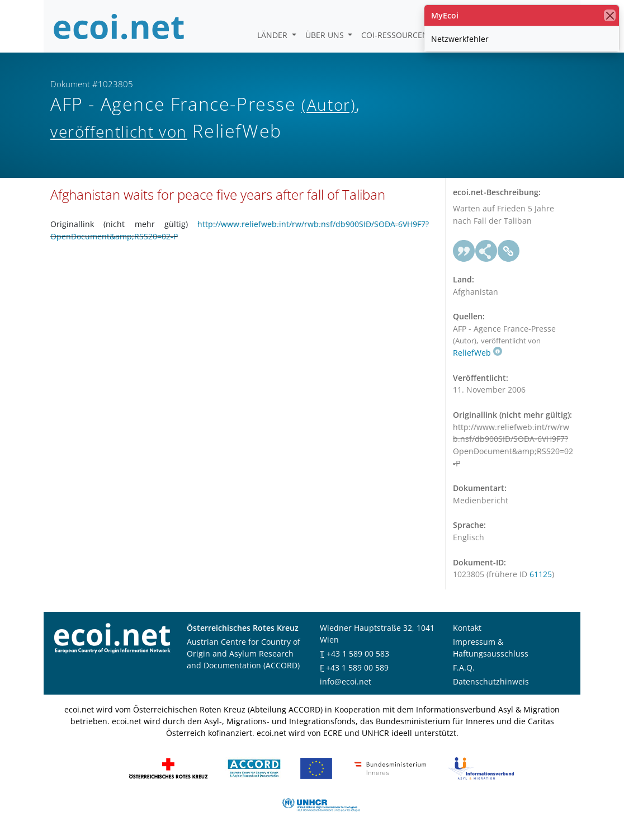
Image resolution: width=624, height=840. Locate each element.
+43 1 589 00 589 (357, 667)
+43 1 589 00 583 (358, 653)
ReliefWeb (478, 353)
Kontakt (467, 628)
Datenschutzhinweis (491, 681)
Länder (273, 35)
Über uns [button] (326, 35)
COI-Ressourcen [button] (396, 35)
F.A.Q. (464, 667)
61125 (541, 574)
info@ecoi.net (346, 681)
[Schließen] (610, 15)
